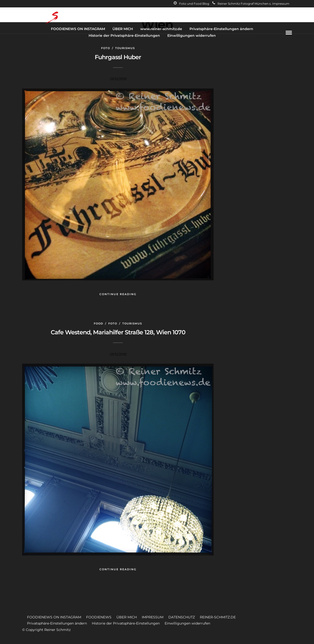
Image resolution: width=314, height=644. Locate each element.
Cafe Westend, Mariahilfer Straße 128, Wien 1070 (118, 332)
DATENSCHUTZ (182, 617)
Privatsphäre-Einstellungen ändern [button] (57, 623)
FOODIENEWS (99, 617)
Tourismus (125, 48)
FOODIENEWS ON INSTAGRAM (78, 29)
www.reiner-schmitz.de (161, 29)
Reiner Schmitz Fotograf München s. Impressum (251, 4)
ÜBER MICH (123, 29)
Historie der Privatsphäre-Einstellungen (124, 36)
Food (98, 323)
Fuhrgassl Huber (118, 57)
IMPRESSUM (153, 617)
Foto (106, 48)
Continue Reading (118, 294)
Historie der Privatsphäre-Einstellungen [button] (126, 623)
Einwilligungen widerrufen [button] (187, 623)
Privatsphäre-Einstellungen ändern (221, 29)
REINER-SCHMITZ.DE (218, 617)
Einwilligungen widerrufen (192, 36)
